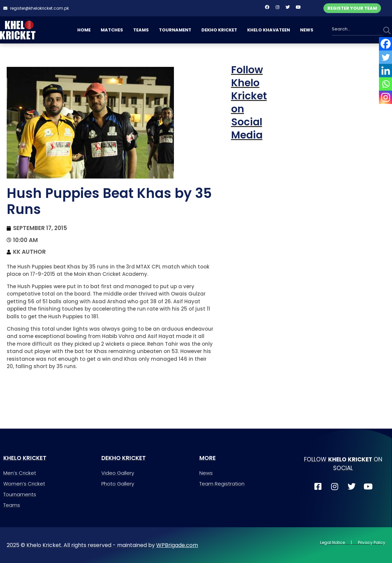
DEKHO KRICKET (219, 30)
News (206, 473)
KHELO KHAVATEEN (269, 30)
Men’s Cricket (20, 473)
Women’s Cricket (24, 484)
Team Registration (222, 484)
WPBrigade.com (177, 545)
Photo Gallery (118, 484)
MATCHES (112, 30)
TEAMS (141, 30)
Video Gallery (118, 473)
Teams (12, 505)
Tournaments (20, 494)
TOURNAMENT (175, 30)
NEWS (307, 30)
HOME (84, 30)
